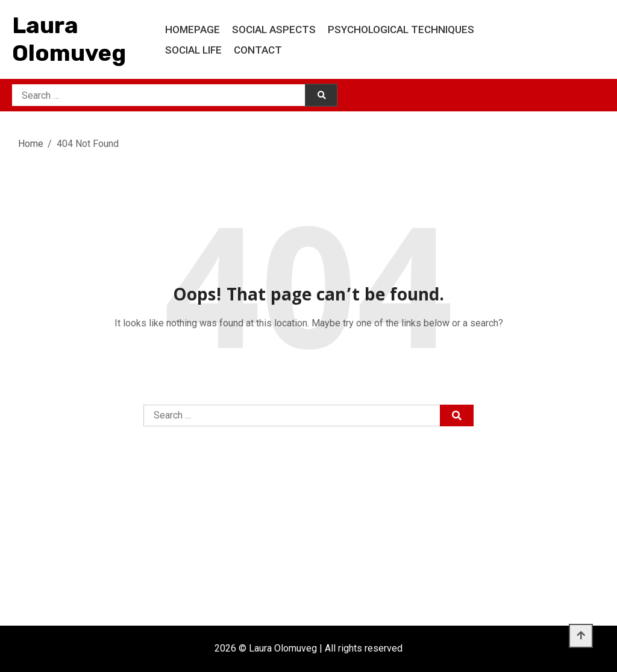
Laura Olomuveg (69, 39)
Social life (193, 50)
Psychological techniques (401, 30)
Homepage (193, 30)
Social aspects (274, 30)
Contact (258, 50)
